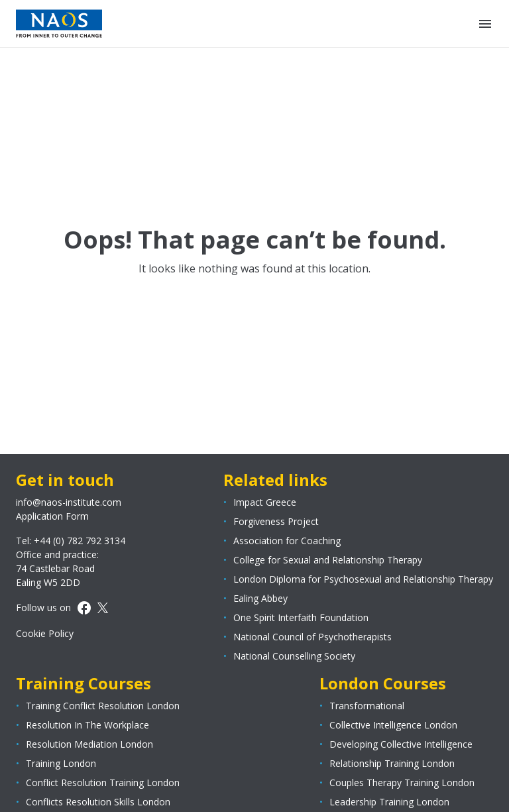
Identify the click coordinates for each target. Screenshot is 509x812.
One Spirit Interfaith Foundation (301, 617)
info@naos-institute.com (69, 502)
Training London (61, 763)
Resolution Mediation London (89, 744)
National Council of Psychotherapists (312, 637)
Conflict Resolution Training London (103, 783)
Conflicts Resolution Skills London (98, 802)
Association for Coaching (287, 541)
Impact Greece (265, 502)
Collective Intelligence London (393, 725)
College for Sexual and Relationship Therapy (328, 560)
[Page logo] (59, 24)
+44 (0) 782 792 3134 (80, 541)
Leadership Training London (389, 802)
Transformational (367, 706)
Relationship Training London (392, 763)
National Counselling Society (294, 656)
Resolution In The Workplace (87, 725)
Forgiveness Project (276, 521)
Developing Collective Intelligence (401, 744)
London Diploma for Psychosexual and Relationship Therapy (363, 579)
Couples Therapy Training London (402, 783)
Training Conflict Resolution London (103, 706)
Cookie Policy (45, 633)
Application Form (52, 516)
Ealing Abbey (260, 598)
